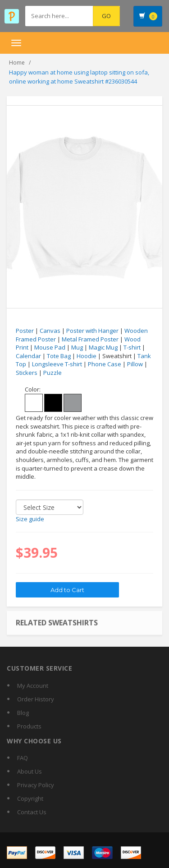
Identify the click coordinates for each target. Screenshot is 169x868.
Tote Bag (59, 356)
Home (17, 63)
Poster (25, 331)
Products (29, 726)
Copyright (30, 798)
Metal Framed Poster (90, 339)
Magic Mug (103, 347)
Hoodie (87, 356)
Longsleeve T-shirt (57, 364)
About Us (30, 771)
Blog (23, 713)
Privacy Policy (36, 785)
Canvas (50, 331)
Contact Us (32, 812)
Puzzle (53, 373)
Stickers (27, 373)
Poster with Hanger (92, 331)
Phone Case (105, 364)
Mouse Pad (50, 347)
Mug (77, 347)
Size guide (30, 519)
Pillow (135, 364)
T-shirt (132, 347)
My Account (33, 686)
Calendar (28, 356)
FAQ (23, 758)
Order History (36, 699)
